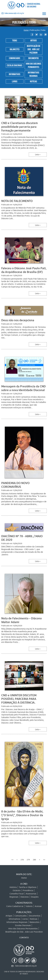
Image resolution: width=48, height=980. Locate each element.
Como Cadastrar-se (15, 906)
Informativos (15, 74)
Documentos (33, 58)
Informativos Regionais (33, 74)
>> (44, 860)
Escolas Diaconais (15, 65)
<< (12, 860)
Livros (15, 81)
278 (22, 860)
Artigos (34, 40)
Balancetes (15, 49)
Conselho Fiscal (17, 894)
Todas (15, 40)
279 (28, 860)
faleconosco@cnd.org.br (26, 966)
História (13, 887)
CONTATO (24, 938)
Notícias (33, 81)
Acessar (38, 906)
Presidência (28, 890)
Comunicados (15, 58)
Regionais (14, 897)
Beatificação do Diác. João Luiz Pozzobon (34, 49)
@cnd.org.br (14, 13)
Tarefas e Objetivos (28, 887)
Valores (29, 906)
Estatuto (17, 890)
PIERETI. (25, 974)
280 (34, 860)
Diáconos (25, 897)
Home (26, 30)
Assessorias (31, 894)
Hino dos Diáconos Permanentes (33, 65)
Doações (35, 897)
